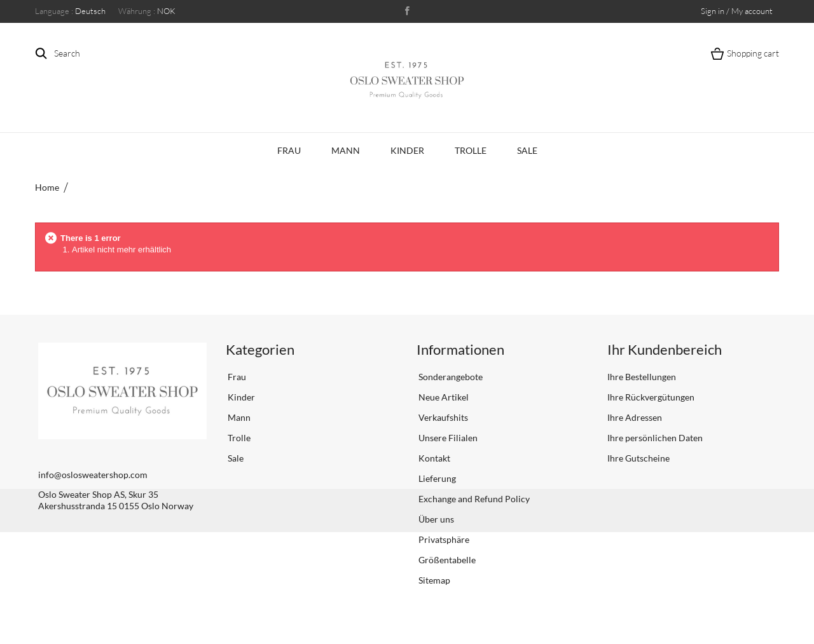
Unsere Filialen (447, 438)
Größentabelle (446, 560)
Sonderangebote (450, 377)
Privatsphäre (443, 539)
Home (47, 187)
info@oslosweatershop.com (93, 475)
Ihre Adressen (635, 417)
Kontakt (433, 458)
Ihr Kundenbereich (665, 349)
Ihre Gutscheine (638, 458)
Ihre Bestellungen (642, 377)
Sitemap (433, 580)
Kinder (407, 150)
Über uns (435, 519)
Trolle (471, 150)
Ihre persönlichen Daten (655, 438)
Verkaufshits (442, 417)
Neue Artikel (443, 397)
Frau (289, 150)
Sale (527, 150)
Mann (346, 150)
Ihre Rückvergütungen (651, 397)
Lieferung (436, 478)
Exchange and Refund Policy (473, 499)
